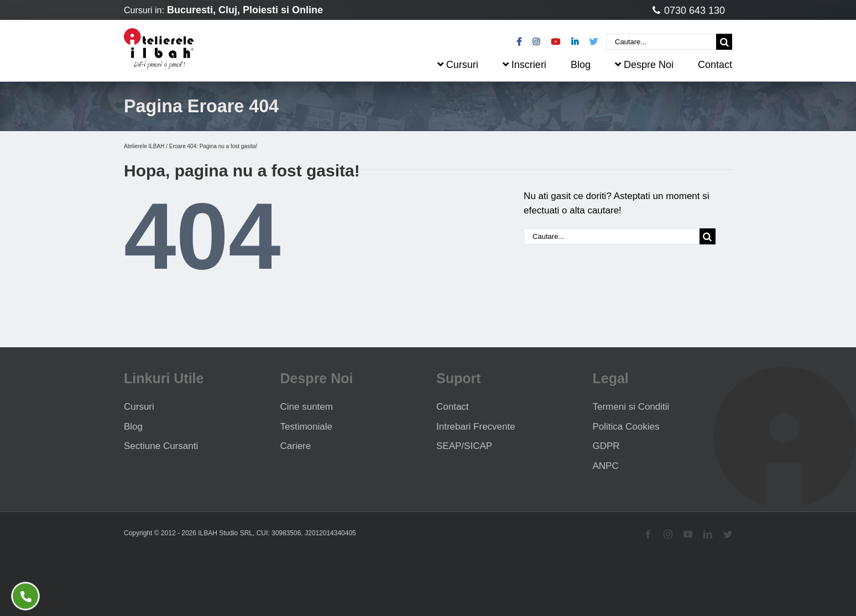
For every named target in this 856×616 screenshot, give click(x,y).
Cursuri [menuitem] (458, 65)
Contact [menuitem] (715, 65)
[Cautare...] (661, 42)
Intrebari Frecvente (476, 427)
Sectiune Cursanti (161, 446)
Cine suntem (307, 407)
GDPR (606, 446)
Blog (133, 427)
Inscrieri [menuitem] (524, 65)
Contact (453, 407)
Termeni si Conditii (631, 407)
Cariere (296, 446)
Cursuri (139, 407)
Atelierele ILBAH (144, 146)
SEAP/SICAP (464, 446)
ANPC (606, 466)
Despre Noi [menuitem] (644, 65)
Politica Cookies (626, 427)
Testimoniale (307, 427)
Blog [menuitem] (581, 65)
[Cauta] (724, 42)
